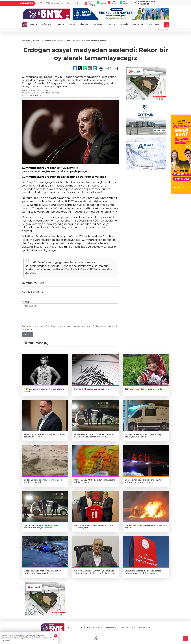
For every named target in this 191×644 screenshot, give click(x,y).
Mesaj (26, 302)
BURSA (33, 24)
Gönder (28, 334)
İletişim (80, 628)
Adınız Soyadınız (33, 292)
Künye (70, 628)
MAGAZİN (138, 24)
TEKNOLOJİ (154, 24)
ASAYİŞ (124, 24)
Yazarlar (161, 30)
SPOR (72, 24)
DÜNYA (60, 24)
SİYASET (84, 24)
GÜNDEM (47, 24)
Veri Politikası (111, 628)
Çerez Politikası (127, 628)
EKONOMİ (98, 24)
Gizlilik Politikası (143, 628)
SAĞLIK (112, 24)
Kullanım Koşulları (94, 628)
